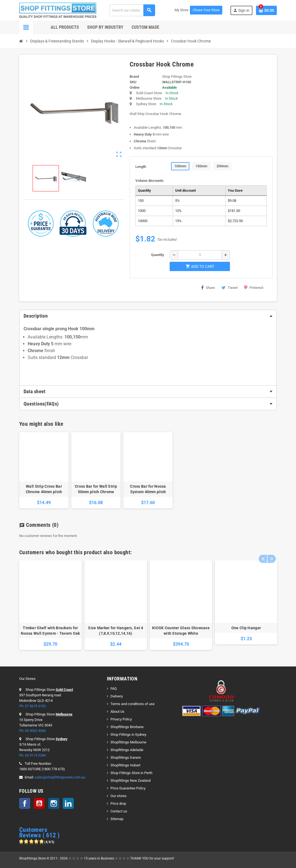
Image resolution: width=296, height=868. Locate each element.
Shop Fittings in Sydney (128, 735)
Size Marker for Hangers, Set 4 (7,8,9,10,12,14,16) (116, 631)
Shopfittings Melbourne (128, 742)
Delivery (117, 696)
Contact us (119, 811)
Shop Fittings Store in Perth (131, 773)
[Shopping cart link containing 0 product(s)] (266, 10)
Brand (134, 77)
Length (141, 167)
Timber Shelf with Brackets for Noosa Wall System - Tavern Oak (50, 631)
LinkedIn (68, 803)
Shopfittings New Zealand (130, 781)
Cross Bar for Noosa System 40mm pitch (148, 489)
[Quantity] (200, 255)
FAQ (114, 689)
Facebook (25, 803)
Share (208, 288)
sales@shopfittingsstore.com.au (60, 777)
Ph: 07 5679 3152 (32, 706)
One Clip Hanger (246, 628)
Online (135, 87)
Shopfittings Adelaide (127, 750)
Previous (263, 555)
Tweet (230, 288)
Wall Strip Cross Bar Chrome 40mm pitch (44, 489)
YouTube (39, 803)
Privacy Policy (121, 719)
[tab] (148, 316)
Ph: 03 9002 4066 (32, 731)
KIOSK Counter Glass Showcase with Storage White (181, 631)
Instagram (54, 803)
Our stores (119, 796)
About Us (117, 712)
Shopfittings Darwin (126, 758)
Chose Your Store (206, 10)
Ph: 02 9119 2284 (32, 755)
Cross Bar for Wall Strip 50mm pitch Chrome (96, 489)
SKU (133, 82)
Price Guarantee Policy (128, 788)
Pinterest (254, 288)
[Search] (132, 10)
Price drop (118, 804)
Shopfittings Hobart (125, 765)
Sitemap (117, 819)
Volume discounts (150, 181)
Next (271, 555)
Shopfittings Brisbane (127, 727)
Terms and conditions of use (133, 704)
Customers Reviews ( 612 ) (39, 832)
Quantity (158, 255)
